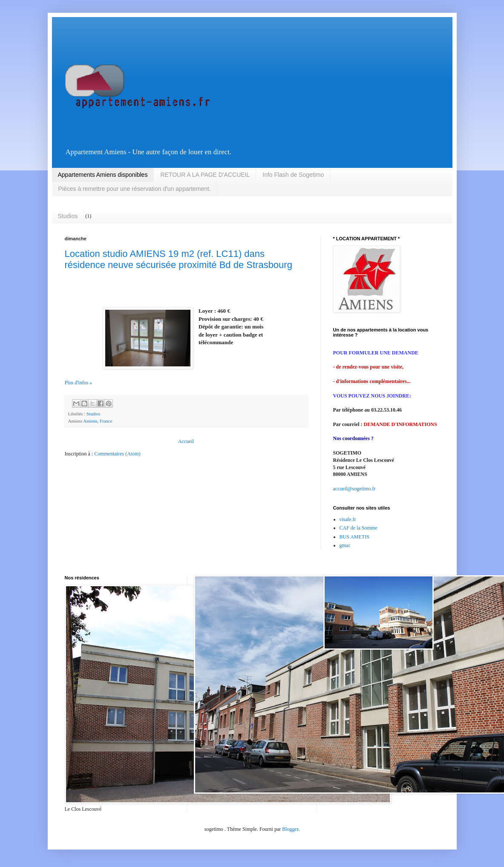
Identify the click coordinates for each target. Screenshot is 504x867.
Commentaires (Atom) (117, 454)
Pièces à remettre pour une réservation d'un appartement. (135, 189)
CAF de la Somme (359, 528)
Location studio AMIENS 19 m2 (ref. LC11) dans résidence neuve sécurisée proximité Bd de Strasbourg (179, 259)
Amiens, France (98, 421)
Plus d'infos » (79, 383)
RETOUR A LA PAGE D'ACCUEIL (205, 175)
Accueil (186, 441)
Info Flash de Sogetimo (293, 175)
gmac (345, 545)
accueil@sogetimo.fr (354, 489)
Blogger (290, 829)
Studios (68, 216)
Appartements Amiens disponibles (103, 175)
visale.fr (348, 519)
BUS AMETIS (354, 537)
